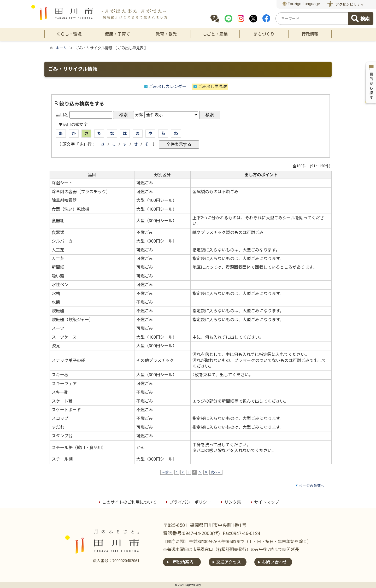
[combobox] (312, 19)
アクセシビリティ (350, 5)
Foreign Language (301, 4)
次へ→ (216, 472)
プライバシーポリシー (188, 502)
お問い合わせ (274, 562)
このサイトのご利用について (127, 502)
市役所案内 (183, 562)
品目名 (62, 115)
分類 (139, 115)
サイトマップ (264, 502)
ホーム (61, 48)
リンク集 (230, 502)
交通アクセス (229, 562)
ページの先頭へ (312, 486)
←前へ (167, 472)
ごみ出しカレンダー (168, 87)
